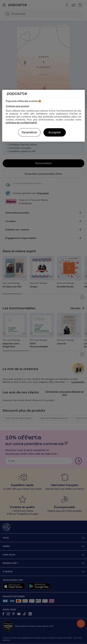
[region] (43, 116)
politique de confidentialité (21, 123)
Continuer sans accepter (18, 106)
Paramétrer (29, 132)
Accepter (55, 132)
